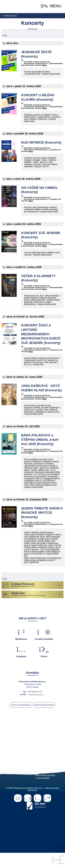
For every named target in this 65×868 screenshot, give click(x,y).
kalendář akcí (41, 738)
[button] (51, 6)
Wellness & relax (49, 744)
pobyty (31, 735)
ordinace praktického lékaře (43, 749)
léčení (43, 735)
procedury (56, 735)
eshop (32, 740)
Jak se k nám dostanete (21, 705)
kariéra (26, 761)
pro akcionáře (23, 767)
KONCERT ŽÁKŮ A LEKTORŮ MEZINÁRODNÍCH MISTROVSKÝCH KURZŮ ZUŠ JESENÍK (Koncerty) (41, 334)
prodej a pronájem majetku (17, 770)
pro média (25, 764)
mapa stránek (42, 770)
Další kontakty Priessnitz (44, 705)
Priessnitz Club (18, 747)
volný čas (24, 738)
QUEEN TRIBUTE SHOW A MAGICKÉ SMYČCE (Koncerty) (42, 513)
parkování (49, 747)
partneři (35, 747)
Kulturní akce (11, 16)
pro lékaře (10, 744)
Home (10, 7)
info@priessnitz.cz (36, 694)
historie (56, 738)
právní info (40, 773)
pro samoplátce (28, 744)
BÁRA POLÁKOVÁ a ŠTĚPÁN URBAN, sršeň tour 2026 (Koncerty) (40, 440)
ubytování (10, 738)
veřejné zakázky (43, 761)
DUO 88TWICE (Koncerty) (41, 142)
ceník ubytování (16, 749)
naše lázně (17, 735)
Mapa (45, 65)
